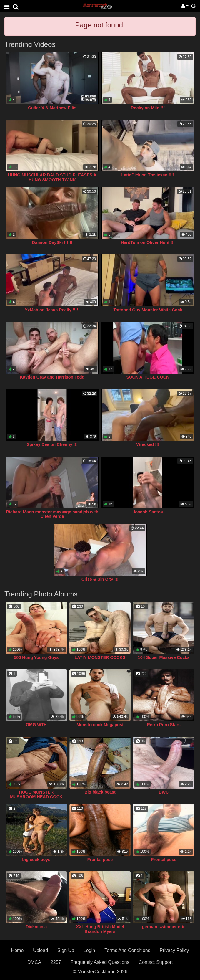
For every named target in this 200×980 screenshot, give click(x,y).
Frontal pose (100, 860)
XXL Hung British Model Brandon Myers (100, 929)
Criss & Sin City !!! (100, 579)
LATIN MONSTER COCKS (100, 657)
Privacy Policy (174, 950)
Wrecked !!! (148, 444)
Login (89, 950)
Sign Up (66, 950)
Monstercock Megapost (100, 725)
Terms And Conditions (127, 950)
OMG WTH (36, 725)
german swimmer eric (164, 927)
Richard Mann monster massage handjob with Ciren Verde (52, 514)
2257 (56, 962)
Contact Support (156, 962)
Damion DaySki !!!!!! (52, 242)
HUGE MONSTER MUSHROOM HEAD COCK (36, 794)
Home (17, 950)
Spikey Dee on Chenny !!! (52, 444)
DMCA (34, 962)
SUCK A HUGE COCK (148, 377)
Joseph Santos (148, 512)
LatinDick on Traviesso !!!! (148, 175)
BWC (164, 792)
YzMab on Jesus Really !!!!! (52, 310)
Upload (40, 950)
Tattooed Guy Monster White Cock (148, 310)
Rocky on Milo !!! (148, 108)
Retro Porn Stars (164, 725)
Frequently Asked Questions (100, 962)
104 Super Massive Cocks (164, 657)
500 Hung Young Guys (36, 657)
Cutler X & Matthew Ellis (52, 108)
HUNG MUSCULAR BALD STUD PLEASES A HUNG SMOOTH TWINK (52, 177)
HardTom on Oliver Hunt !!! (148, 242)
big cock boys (36, 860)
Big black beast (100, 792)
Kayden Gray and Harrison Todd (52, 377)
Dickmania (36, 927)
